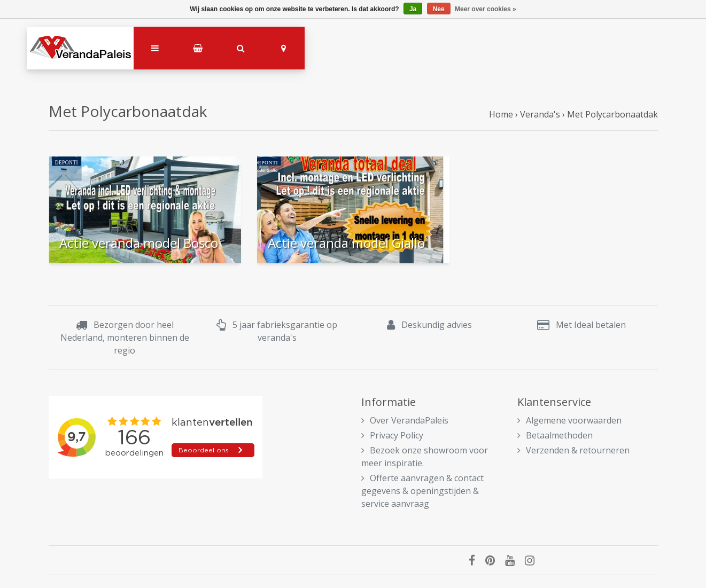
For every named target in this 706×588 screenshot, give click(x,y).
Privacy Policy (392, 435)
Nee (439, 9)
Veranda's (540, 114)
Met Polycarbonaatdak (612, 114)
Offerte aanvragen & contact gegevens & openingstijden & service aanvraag (422, 491)
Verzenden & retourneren (573, 450)
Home (501, 114)
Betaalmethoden (555, 435)
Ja (413, 9)
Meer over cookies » (486, 9)
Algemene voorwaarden (569, 420)
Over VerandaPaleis (405, 420)
